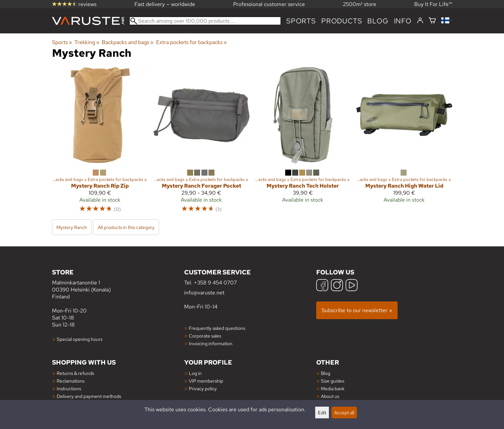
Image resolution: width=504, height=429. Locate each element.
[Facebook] (322, 286)
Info (403, 21)
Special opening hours (80, 339)
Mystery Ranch (72, 227)
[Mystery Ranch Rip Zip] (100, 143)
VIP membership (206, 381)
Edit (322, 412)
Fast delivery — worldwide (165, 4)
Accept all (344, 412)
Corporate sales (205, 336)
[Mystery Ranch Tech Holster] (303, 143)
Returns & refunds (75, 373)
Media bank (333, 388)
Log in (195, 373)
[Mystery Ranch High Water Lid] (404, 143)
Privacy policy (203, 388)
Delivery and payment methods (89, 396)
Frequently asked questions (217, 328)
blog (378, 21)
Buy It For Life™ (433, 4)
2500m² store (360, 4)
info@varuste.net (204, 293)
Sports (301, 21)
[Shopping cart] (432, 21)
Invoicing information (211, 343)
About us (330, 396)
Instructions (69, 388)
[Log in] (420, 21)
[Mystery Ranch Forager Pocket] (201, 143)
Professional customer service (269, 4)
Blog (326, 373)
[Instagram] (337, 286)
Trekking (87, 42)
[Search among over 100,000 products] (205, 21)
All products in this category (126, 227)
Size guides (333, 381)
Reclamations (71, 381)
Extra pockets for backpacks (191, 42)
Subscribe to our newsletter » (357, 310)
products (342, 21)
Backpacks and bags (128, 42)
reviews (74, 4)
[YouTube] (352, 286)
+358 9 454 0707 (215, 283)
